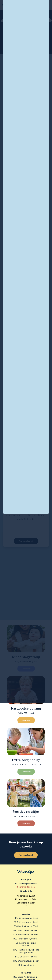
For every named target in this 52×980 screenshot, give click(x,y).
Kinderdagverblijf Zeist (26, 899)
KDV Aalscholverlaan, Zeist (26, 935)
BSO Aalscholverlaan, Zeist (26, 930)
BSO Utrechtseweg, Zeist (26, 922)
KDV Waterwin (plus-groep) (26, 961)
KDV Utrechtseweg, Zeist (26, 918)
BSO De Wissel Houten (26, 957)
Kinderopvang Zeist (26, 896)
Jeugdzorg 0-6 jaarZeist (26, 904)
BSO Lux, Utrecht (26, 965)
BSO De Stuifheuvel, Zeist (26, 926)
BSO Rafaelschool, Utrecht (26, 939)
